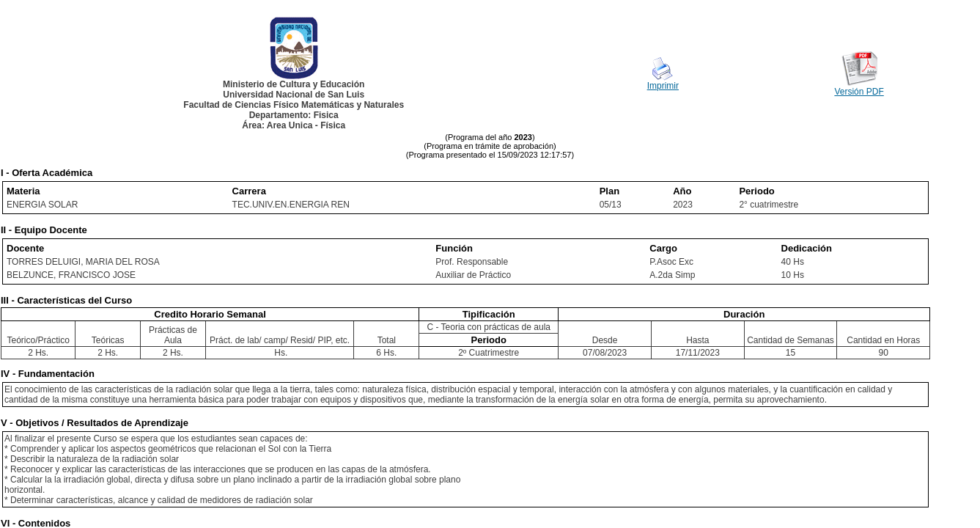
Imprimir (663, 86)
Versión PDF (859, 92)
